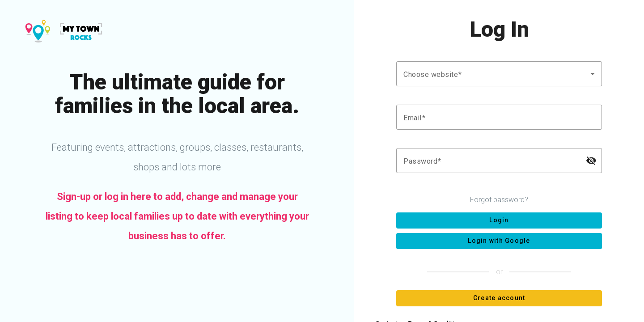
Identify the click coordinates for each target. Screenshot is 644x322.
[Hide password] (591, 161)
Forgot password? (499, 200)
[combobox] (499, 74)
